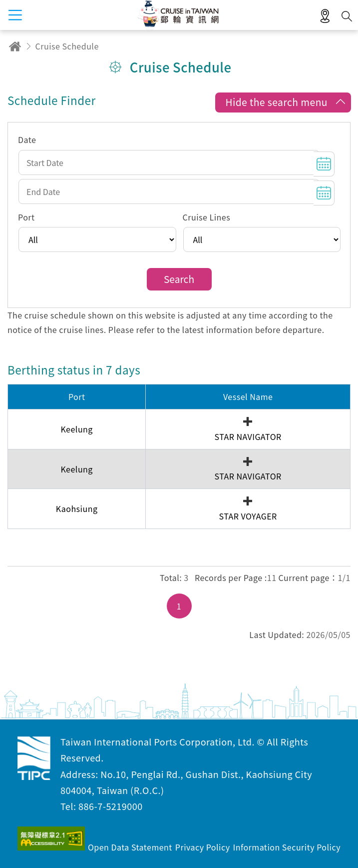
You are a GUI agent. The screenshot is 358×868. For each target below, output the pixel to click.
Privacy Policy (203, 847)
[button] (283, 103)
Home (15, 46)
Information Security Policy (287, 847)
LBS (325, 16)
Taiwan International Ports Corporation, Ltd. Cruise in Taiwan (34, 758)
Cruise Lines (207, 217)
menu (15, 15)
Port (26, 217)
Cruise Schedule (67, 46)
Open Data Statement (130, 847)
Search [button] (347, 16)
